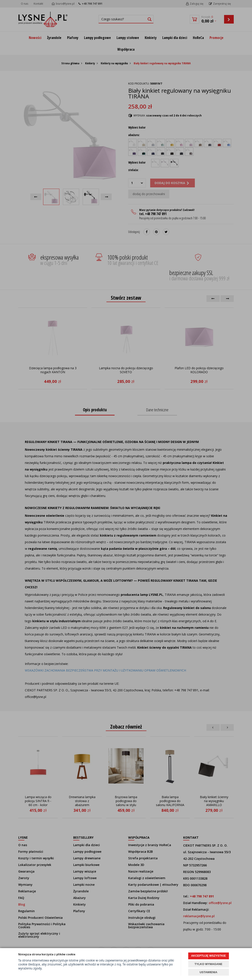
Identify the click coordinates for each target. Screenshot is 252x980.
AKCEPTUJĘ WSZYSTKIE (208, 956)
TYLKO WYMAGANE (208, 964)
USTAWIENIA (209, 972)
